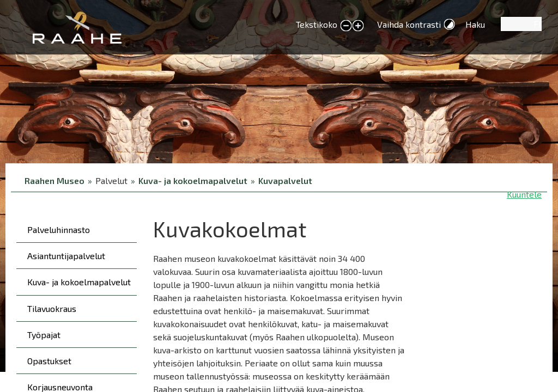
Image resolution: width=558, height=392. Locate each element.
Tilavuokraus (52, 308)
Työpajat (44, 335)
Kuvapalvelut (285, 180)
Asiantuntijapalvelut (66, 256)
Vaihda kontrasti (409, 24)
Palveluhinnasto (59, 229)
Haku (475, 24)
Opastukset (49, 361)
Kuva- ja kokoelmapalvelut (193, 180)
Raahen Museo (54, 180)
